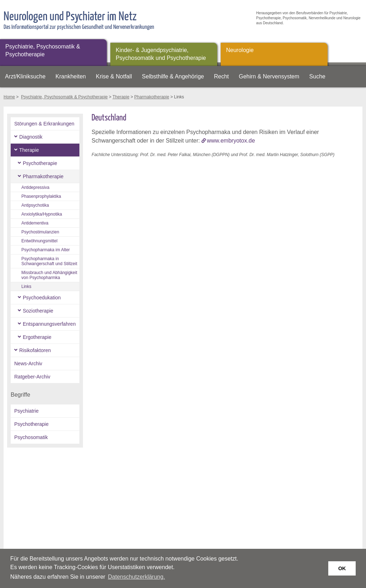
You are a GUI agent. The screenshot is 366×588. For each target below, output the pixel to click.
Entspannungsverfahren (49, 324)
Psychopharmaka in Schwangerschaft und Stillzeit (49, 261)
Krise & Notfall (114, 76)
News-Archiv (28, 363)
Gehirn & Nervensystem (269, 76)
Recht (221, 76)
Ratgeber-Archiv (32, 377)
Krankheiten (71, 76)
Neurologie (240, 50)
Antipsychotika (35, 205)
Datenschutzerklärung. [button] (136, 577)
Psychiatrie (26, 411)
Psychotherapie (40, 163)
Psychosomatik (31, 437)
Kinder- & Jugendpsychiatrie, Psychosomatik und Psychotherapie (161, 54)
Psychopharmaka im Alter (46, 250)
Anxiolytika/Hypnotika (42, 214)
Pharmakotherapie (152, 97)
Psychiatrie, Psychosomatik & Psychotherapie (43, 50)
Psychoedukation (42, 298)
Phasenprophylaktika (41, 196)
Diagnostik (31, 137)
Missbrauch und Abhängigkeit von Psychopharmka (49, 275)
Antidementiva (35, 223)
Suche (317, 76)
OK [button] (342, 568)
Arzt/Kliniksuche (25, 76)
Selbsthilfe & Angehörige (173, 76)
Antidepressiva (35, 187)
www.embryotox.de (231, 141)
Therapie (121, 97)
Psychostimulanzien (40, 232)
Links (26, 287)
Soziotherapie (38, 311)
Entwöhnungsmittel (39, 241)
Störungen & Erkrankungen (44, 124)
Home (9, 97)
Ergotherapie (37, 337)
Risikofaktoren (35, 350)
